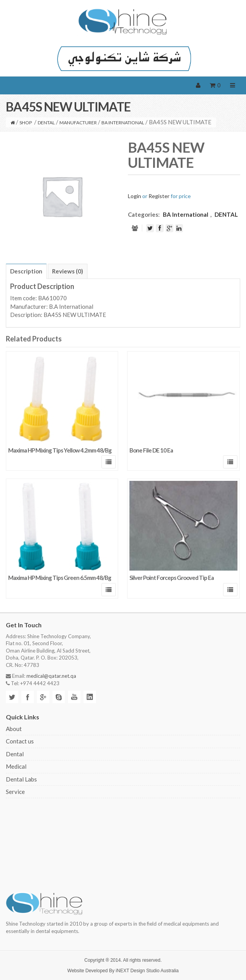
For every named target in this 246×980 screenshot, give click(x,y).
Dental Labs (21, 779)
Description (26, 271)
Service (15, 792)
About (14, 729)
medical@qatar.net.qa (51, 676)
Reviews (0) (68, 271)
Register (159, 196)
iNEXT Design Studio (138, 971)
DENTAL (46, 123)
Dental (15, 754)
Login (134, 196)
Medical (16, 766)
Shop (26, 123)
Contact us (20, 741)
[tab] (26, 271)
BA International (123, 123)
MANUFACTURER (78, 123)
